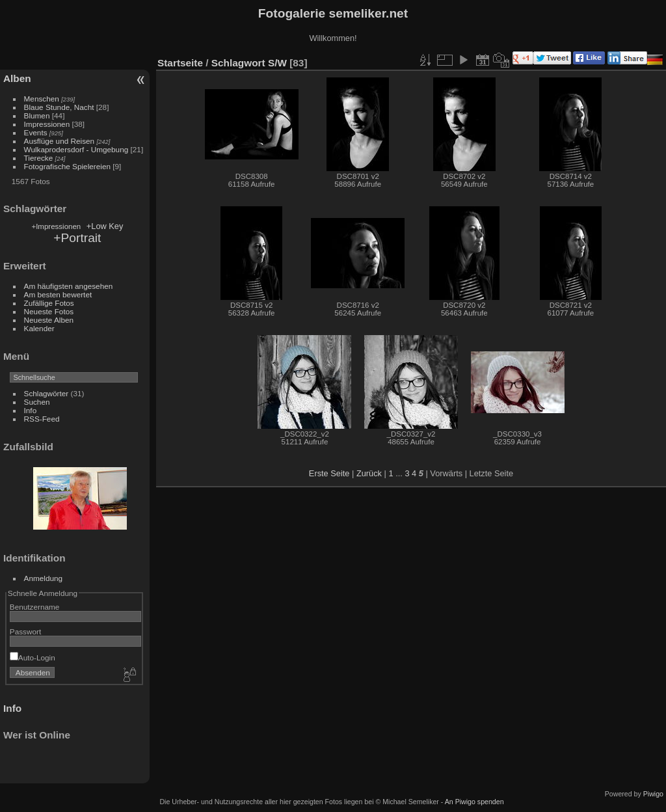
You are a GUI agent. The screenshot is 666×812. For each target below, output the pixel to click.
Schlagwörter (47, 393)
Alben (17, 78)
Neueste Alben (49, 320)
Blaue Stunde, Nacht (59, 107)
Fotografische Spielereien (67, 166)
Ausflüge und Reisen (60, 141)
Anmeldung (44, 578)
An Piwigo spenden (474, 802)
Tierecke (39, 158)
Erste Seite (329, 473)
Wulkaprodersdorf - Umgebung (76, 149)
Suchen (37, 402)
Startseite (180, 63)
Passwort (25, 631)
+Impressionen (56, 226)
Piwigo (653, 794)
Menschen (42, 99)
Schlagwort (238, 63)
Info (31, 410)
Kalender (39, 328)
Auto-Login (33, 657)
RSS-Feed (42, 419)
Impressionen (47, 124)
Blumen (37, 115)
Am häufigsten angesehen (69, 286)
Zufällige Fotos (49, 303)
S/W (277, 63)
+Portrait (77, 238)
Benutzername (35, 607)
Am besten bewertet (58, 294)
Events (36, 132)
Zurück (369, 473)
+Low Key (105, 226)
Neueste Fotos (49, 311)
